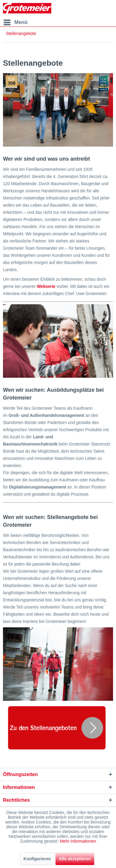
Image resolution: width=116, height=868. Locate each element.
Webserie (46, 286)
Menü (16, 21)
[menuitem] (15, 22)
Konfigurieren (37, 859)
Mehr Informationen (78, 841)
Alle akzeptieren (75, 859)
